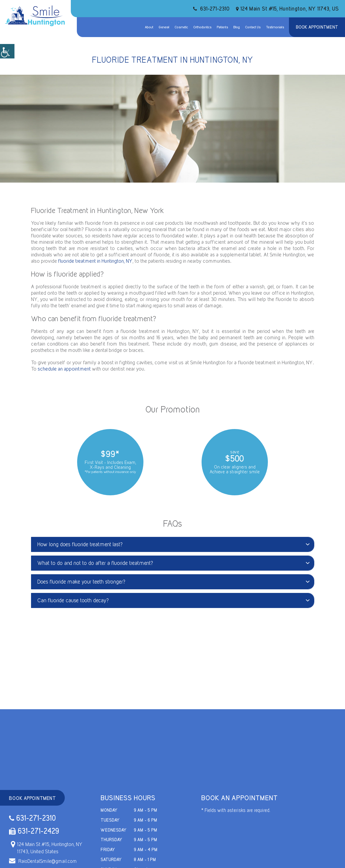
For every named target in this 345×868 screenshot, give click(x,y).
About (149, 27)
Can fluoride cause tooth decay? (173, 600)
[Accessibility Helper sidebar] (7, 51)
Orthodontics (202, 27)
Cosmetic (181, 27)
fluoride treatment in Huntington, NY (95, 261)
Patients (223, 27)
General (164, 27)
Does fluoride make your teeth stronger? (173, 582)
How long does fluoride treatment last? (173, 544)
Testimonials (275, 27)
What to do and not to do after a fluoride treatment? (173, 563)
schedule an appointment (64, 369)
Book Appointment (317, 27)
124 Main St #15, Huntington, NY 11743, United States (46, 848)
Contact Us (253, 27)
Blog (237, 27)
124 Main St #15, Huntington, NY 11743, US (287, 9)
